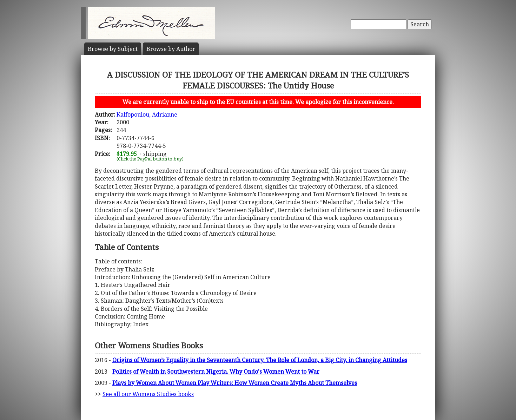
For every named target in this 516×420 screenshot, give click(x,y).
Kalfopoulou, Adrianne (147, 114)
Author (171, 49)
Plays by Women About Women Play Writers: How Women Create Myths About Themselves (235, 383)
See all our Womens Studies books (148, 394)
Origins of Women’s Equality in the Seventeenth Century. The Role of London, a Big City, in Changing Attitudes (260, 360)
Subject (113, 49)
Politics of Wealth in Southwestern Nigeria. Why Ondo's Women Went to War (216, 372)
